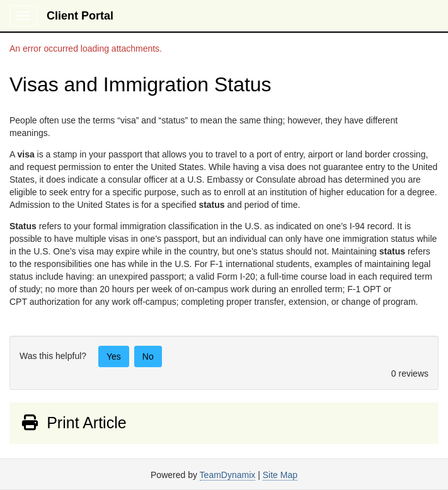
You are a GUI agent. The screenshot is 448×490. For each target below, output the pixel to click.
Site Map (280, 475)
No (148, 356)
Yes (114, 356)
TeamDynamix (228, 475)
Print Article (73, 423)
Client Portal (80, 16)
